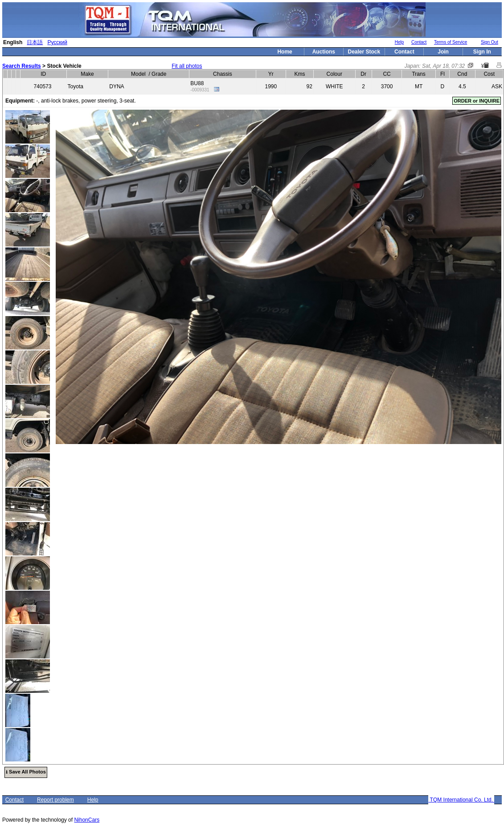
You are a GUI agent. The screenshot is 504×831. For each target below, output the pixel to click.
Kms (300, 74)
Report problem (55, 800)
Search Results (22, 66)
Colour (334, 74)
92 (309, 86)
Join (443, 52)
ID (43, 74)
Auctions (324, 52)
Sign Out (490, 42)
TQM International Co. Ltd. (461, 800)
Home (285, 52)
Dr (363, 74)
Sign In (482, 52)
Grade (159, 74)
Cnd (462, 74)
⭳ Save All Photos (26, 772)
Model (138, 74)
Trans (418, 74)
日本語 (35, 42)
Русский (57, 42)
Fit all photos (187, 66)
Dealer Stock (364, 52)
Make (87, 74)
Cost (489, 74)
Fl (443, 74)
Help (400, 42)
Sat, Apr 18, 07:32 (443, 66)
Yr (271, 74)
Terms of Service (451, 42)
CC (387, 74)
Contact (419, 42)
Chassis (223, 74)
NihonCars (87, 820)
